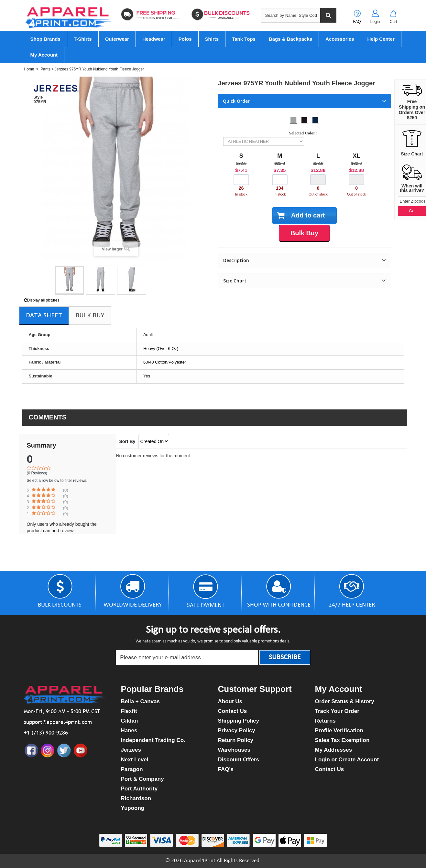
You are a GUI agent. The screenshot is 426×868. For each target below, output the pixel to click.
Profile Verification (339, 730)
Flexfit (129, 711)
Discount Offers (239, 760)
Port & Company (142, 779)
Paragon (132, 769)
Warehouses (234, 750)
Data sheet (44, 315)
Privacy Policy (237, 730)
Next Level (135, 760)
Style (38, 97)
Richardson (136, 798)
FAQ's (226, 769)
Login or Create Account (347, 760)
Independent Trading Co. (153, 740)
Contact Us (233, 711)
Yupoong (133, 808)
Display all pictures (42, 300)
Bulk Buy (90, 315)
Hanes (129, 730)
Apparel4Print (200, 861)
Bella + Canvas (141, 701)
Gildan (130, 721)
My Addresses (334, 750)
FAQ (357, 22)
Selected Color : (304, 133)
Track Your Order (337, 711)
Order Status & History (345, 701)
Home (29, 69)
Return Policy (236, 740)
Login (375, 22)
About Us (230, 701)
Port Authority (139, 789)
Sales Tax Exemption (342, 740)
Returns (325, 721)
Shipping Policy (239, 721)
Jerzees (131, 750)
